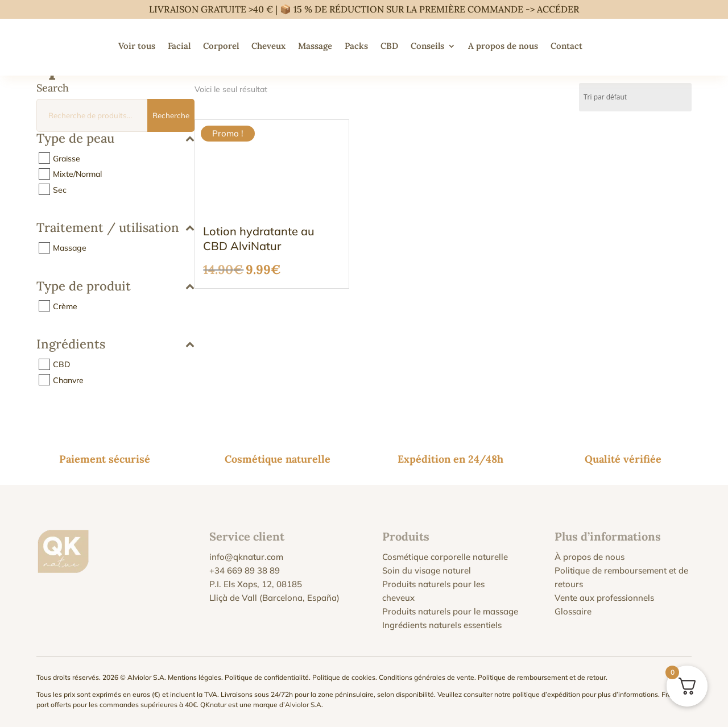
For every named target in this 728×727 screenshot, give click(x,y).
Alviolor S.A (303, 705)
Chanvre (68, 380)
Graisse (67, 158)
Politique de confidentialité (267, 677)
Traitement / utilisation (115, 228)
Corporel (221, 46)
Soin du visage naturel (427, 570)
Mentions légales (195, 677)
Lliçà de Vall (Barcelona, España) (274, 598)
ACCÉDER (558, 9)
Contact (566, 46)
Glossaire (573, 611)
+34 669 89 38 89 (245, 570)
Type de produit (115, 287)
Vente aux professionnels (604, 598)
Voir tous (137, 46)
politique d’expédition (546, 694)
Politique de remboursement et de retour (542, 677)
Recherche (171, 115)
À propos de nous (590, 557)
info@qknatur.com (246, 557)
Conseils (427, 46)
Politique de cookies (344, 677)
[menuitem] (600, 46)
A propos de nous (503, 46)
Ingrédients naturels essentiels (442, 625)
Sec (60, 189)
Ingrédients (115, 345)
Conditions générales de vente (427, 677)
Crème (65, 306)
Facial (179, 46)
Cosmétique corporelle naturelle (445, 557)
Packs (356, 46)
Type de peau (115, 139)
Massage (315, 46)
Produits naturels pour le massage (450, 611)
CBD (389, 46)
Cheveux (268, 46)
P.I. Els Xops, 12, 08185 (256, 584)
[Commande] (635, 97)
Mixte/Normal (77, 174)
